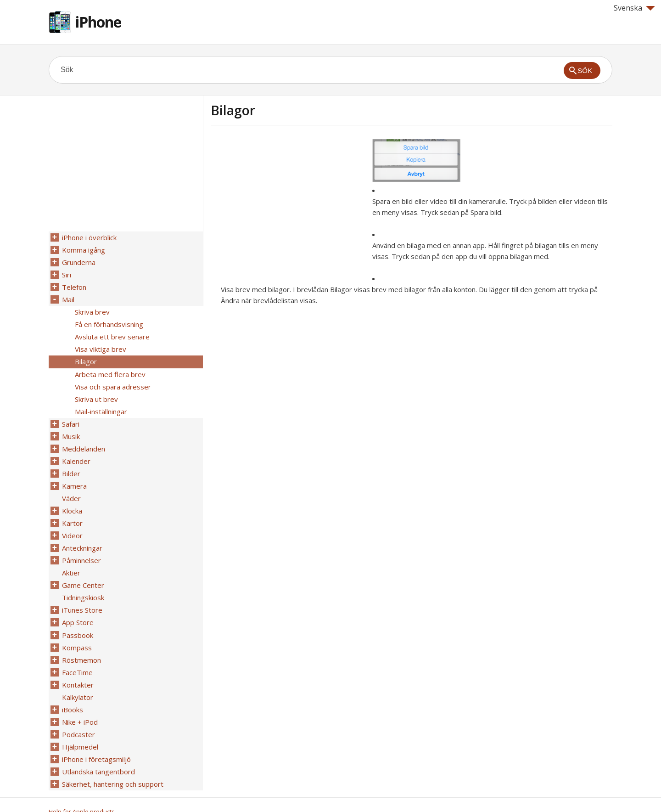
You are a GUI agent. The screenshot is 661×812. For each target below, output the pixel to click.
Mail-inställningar (101, 405)
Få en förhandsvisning (109, 321)
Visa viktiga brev (100, 345)
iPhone (98, 22)
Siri (66, 273)
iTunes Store (82, 596)
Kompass (76, 632)
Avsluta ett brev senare (112, 333)
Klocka (72, 500)
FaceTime (77, 655)
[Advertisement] (288, 203)
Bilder (71, 464)
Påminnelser (81, 548)
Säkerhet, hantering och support (112, 763)
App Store (77, 608)
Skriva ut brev (96, 393)
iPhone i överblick (89, 237)
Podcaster (78, 715)
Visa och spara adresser (112, 381)
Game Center (83, 572)
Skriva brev (92, 309)
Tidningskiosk (83, 584)
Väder (71, 488)
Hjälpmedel (80, 727)
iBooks (72, 691)
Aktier (71, 560)
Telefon (74, 285)
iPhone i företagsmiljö (96, 739)
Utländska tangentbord (98, 751)
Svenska (634, 8)
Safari (70, 417)
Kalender (76, 452)
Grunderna (78, 261)
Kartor (72, 512)
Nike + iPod (79, 703)
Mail (68, 297)
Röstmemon (81, 643)
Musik (70, 429)
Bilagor (85, 357)
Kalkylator (77, 679)
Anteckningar (82, 536)
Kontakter (77, 667)
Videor (72, 524)
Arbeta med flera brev (110, 369)
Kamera (74, 476)
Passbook (77, 620)
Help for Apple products (82, 790)
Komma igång (83, 249)
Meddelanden (83, 440)
